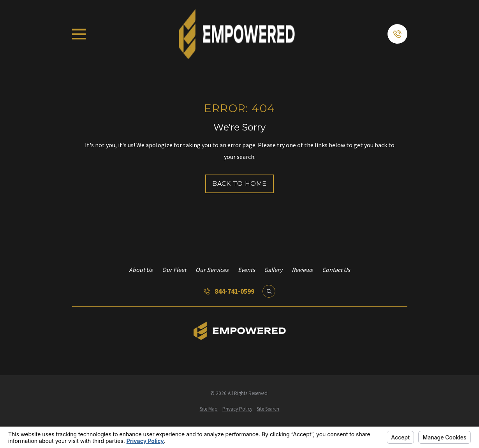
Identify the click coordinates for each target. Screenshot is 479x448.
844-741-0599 (234, 291)
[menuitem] (209, 409)
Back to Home (240, 184)
